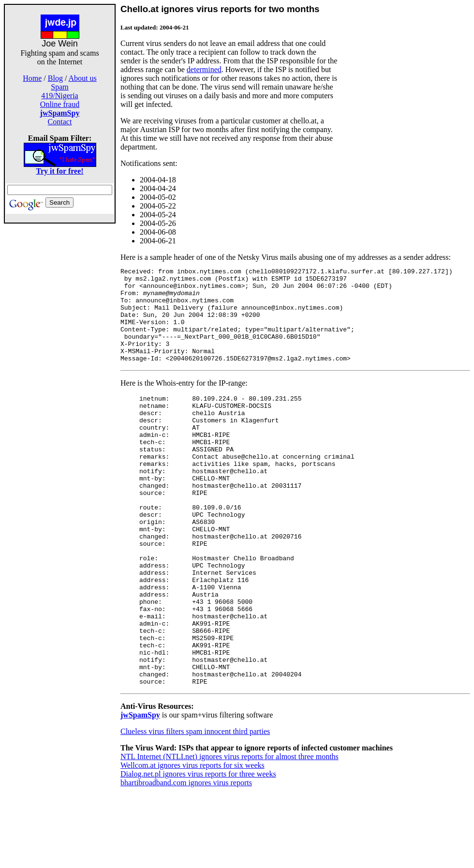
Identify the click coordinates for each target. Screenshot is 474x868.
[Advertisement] (60, 369)
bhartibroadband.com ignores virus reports (186, 860)
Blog (55, 78)
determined (204, 69)
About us (83, 78)
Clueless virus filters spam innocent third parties (195, 808)
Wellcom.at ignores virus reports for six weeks (193, 842)
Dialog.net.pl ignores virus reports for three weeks (198, 851)
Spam (59, 87)
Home (32, 78)
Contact (60, 122)
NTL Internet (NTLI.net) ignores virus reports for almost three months (230, 833)
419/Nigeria (59, 96)
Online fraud (60, 104)
